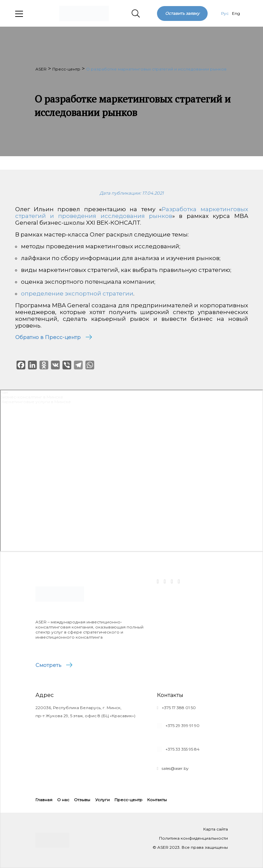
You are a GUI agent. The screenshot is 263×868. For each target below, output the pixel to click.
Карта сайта (216, 829)
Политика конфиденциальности (193, 838)
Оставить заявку (182, 13)
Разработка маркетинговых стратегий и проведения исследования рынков (132, 213)
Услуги (102, 800)
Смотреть (48, 665)
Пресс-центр (128, 800)
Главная (44, 800)
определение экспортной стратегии (77, 293)
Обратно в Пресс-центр (48, 337)
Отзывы (82, 800)
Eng (236, 13)
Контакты (157, 800)
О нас (63, 800)
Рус (225, 13)
